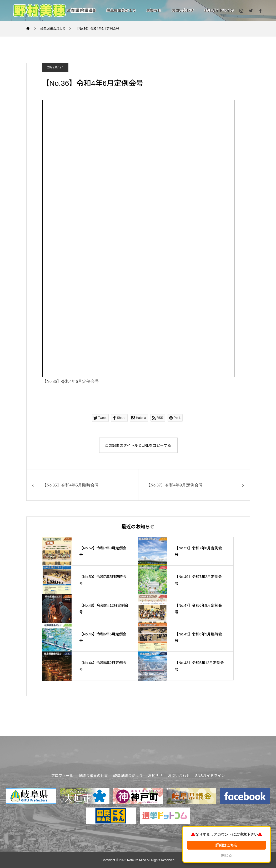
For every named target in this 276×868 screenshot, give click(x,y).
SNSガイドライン (219, 11)
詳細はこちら (229, 845)
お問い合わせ (183, 11)
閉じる (229, 855)
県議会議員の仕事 (93, 776)
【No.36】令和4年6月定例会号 (71, 381)
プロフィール (62, 776)
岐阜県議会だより (121, 11)
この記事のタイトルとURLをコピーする (138, 445)
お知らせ (154, 11)
